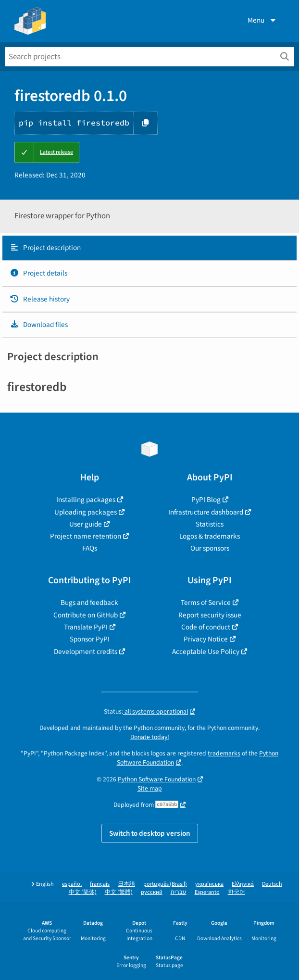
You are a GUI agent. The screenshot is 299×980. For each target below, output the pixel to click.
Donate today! (150, 737)
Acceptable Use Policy (206, 652)
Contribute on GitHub (86, 615)
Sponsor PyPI (90, 639)
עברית (179, 892)
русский (152, 892)
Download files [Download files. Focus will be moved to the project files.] (39, 325)
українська (209, 884)
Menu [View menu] (262, 20)
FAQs (90, 548)
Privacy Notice (206, 639)
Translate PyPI (86, 627)
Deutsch (272, 884)
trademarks (224, 753)
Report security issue (210, 615)
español (72, 884)
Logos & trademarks (210, 536)
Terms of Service (206, 603)
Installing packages (86, 500)
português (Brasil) (165, 884)
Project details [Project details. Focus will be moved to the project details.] (38, 273)
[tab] (149, 248)
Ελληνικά (243, 884)
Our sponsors (210, 548)
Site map (150, 788)
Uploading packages (86, 512)
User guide (86, 524)
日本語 (126, 884)
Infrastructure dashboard (206, 512)
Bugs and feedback (89, 603)
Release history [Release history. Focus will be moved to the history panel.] (40, 299)
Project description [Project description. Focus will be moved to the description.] (45, 248)
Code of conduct (206, 627)
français (100, 884)
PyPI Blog (206, 500)
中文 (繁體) (119, 892)
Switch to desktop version (150, 833)
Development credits (86, 652)
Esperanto (207, 892)
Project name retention (86, 536)
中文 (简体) (83, 892)
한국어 (237, 892)
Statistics (210, 524)
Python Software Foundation (157, 779)
